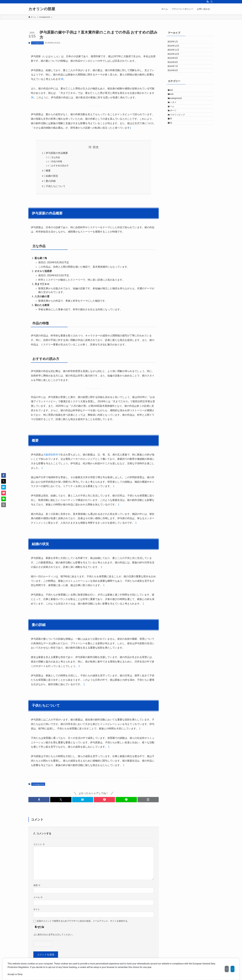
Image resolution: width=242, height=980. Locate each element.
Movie (173, 116)
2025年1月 (175, 43)
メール (38, 897)
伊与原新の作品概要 (57, 153)
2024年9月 (175, 68)
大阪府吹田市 (51, 455)
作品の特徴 (57, 161)
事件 (173, 155)
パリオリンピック (179, 148)
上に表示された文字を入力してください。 (54, 935)
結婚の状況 (52, 176)
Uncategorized (37, 43)
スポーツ (175, 142)
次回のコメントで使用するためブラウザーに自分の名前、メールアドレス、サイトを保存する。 (83, 921)
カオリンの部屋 (42, 9)
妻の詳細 (51, 181)
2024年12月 (176, 49)
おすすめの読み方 (60, 166)
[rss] (208, 2)
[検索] (212, 2)
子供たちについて (56, 186)
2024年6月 (175, 88)
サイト (37, 909)
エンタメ (175, 129)
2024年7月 (175, 81)
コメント (39, 844)
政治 (173, 161)
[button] (39, 800)
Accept (227, 969)
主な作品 (56, 157)
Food (173, 110)
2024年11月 (176, 56)
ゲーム (174, 135)
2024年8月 (175, 75)
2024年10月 (176, 62)
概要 (48, 171)
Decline (211, 969)
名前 (37, 885)
